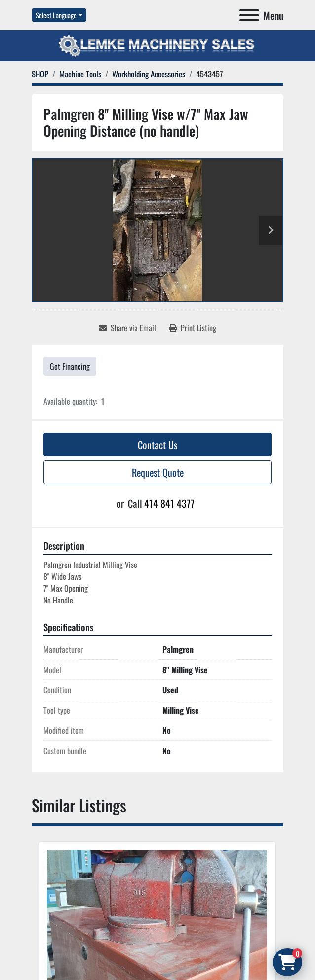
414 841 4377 (169, 503)
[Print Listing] (193, 328)
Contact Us (157, 445)
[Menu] (249, 15)
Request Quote (158, 472)
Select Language (56, 15)
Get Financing (70, 366)
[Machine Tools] (80, 74)
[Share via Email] (127, 328)
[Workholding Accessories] (149, 74)
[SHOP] (40, 74)
